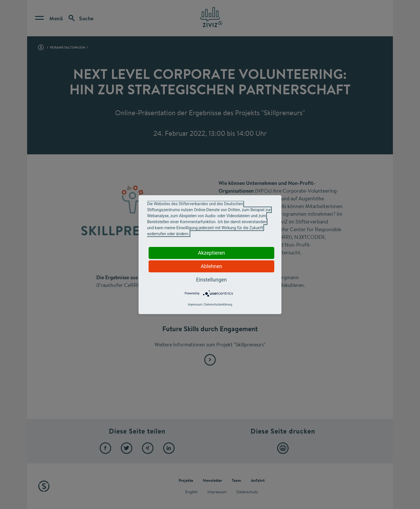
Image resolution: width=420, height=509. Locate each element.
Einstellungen (211, 280)
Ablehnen (211, 266)
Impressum (195, 305)
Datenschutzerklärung (218, 305)
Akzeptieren (212, 253)
